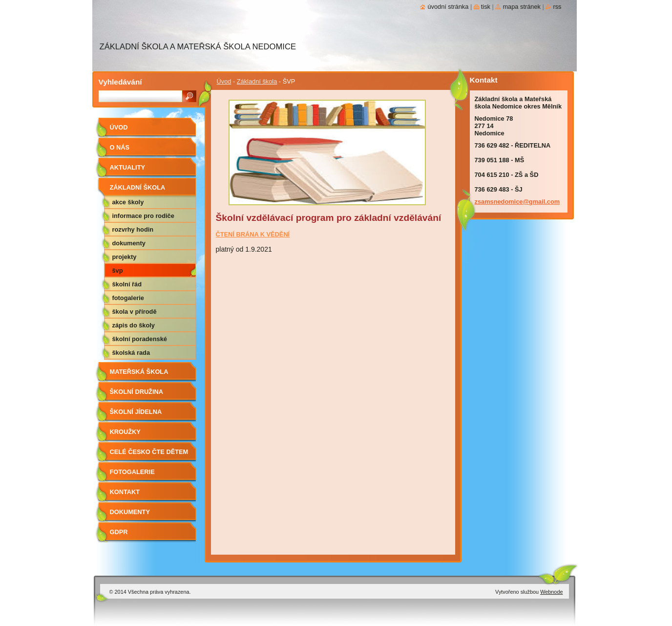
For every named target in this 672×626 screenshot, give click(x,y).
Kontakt (125, 492)
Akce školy (128, 202)
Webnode (551, 592)
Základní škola (257, 81)
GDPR (119, 532)
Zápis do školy (134, 325)
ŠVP (118, 270)
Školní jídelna (136, 412)
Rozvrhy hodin (133, 229)
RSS (557, 7)
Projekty (125, 257)
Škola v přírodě (135, 312)
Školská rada (131, 353)
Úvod (224, 81)
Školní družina (136, 392)
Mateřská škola (139, 372)
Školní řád (127, 284)
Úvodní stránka (448, 7)
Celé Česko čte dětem (149, 452)
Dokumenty (129, 243)
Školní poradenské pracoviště (140, 341)
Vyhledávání (120, 82)
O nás (120, 147)
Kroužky (125, 432)
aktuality (128, 167)
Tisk (486, 7)
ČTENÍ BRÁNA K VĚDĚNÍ (253, 234)
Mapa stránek (522, 7)
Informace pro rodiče (143, 216)
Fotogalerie (128, 298)
